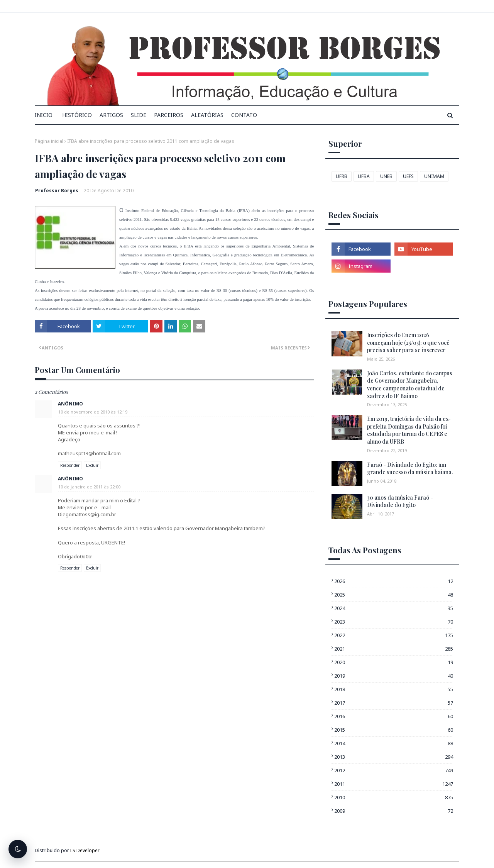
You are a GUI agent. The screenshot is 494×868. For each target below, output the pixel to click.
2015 (394, 730)
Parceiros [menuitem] (169, 115)
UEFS (408, 176)
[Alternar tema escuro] (18, 849)
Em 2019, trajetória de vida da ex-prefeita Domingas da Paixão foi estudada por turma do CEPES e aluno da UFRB (409, 430)
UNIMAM (434, 176)
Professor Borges (57, 191)
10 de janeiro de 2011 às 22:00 (89, 487)
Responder (70, 465)
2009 (394, 811)
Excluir (92, 465)
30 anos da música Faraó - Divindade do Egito (400, 501)
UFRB (342, 176)
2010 (394, 797)
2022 (394, 635)
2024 (394, 608)
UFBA (364, 176)
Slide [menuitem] (139, 115)
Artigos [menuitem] (111, 115)
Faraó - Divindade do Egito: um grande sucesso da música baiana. (410, 469)
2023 (394, 622)
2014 (394, 743)
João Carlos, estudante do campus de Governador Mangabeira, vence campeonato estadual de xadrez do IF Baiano (410, 385)
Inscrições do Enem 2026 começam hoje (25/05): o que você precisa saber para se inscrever (408, 342)
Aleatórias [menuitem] (207, 115)
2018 (394, 689)
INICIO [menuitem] (44, 115)
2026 (394, 581)
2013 (394, 757)
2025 (394, 595)
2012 (394, 770)
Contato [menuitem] (244, 115)
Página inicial (49, 141)
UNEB (386, 176)
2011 (394, 784)
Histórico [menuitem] (77, 115)
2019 (394, 676)
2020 (394, 662)
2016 (394, 716)
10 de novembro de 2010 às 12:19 (93, 412)
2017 (394, 703)
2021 (394, 649)
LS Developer (85, 850)
